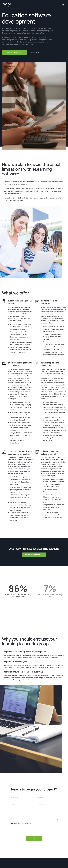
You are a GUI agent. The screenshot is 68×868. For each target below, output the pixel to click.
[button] (63, 5)
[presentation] (23, 830)
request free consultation (34, 555)
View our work (34, 53)
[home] (6, 5)
